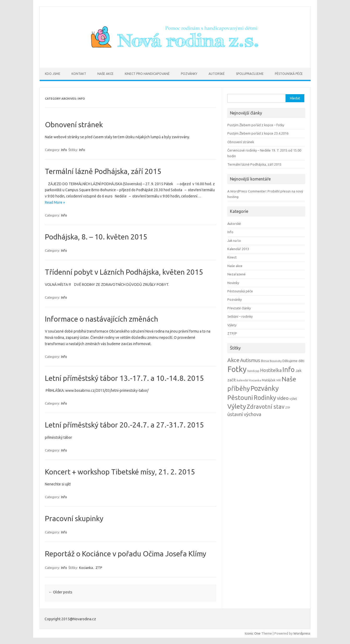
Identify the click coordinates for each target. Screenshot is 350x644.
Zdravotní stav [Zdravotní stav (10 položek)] (266, 407)
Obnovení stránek (74, 125)
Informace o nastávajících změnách (102, 319)
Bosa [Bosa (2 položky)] (265, 361)
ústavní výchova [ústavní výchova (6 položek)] (244, 414)
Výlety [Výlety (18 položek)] (237, 406)
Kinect (232, 257)
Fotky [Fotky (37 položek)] (237, 369)
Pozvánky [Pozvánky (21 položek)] (265, 388)
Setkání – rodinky (240, 316)
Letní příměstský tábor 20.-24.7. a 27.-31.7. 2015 (124, 425)
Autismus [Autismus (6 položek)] (250, 360)
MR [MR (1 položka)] (279, 380)
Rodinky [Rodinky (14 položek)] (265, 398)
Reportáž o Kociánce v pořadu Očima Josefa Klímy (126, 554)
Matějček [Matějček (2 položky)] (269, 380)
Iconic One (253, 633)
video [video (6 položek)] (283, 398)
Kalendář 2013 (238, 249)
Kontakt (79, 74)
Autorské (217, 74)
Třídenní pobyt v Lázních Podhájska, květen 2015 (124, 272)
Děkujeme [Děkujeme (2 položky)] (290, 361)
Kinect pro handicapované (147, 74)
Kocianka (86, 568)
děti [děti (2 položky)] (301, 361)
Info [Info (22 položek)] (289, 369)
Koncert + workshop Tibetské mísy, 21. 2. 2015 (120, 472)
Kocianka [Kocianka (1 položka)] (255, 380)
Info (64, 150)
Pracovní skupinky (74, 518)
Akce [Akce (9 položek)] (233, 360)
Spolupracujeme (250, 74)
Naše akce (105, 74)
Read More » (55, 202)
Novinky (233, 283)
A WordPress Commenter (247, 191)
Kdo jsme (53, 74)
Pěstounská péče (289, 74)
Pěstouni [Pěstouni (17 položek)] (240, 398)
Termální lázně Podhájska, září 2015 (103, 171)
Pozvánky (189, 74)
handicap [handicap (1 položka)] (253, 371)
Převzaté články (239, 308)
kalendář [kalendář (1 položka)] (243, 380)
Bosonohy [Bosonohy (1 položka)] (276, 361)
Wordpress (302, 633)
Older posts (60, 592)
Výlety (232, 325)
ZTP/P (232, 333)
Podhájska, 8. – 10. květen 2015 (96, 237)
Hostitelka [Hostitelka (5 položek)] (271, 370)
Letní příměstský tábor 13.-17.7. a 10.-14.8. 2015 (124, 378)
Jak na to (234, 240)
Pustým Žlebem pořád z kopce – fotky (256, 125)
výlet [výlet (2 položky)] (293, 399)
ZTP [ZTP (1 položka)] (288, 408)
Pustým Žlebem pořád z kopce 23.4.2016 (258, 133)
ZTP (99, 568)
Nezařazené (236, 274)
